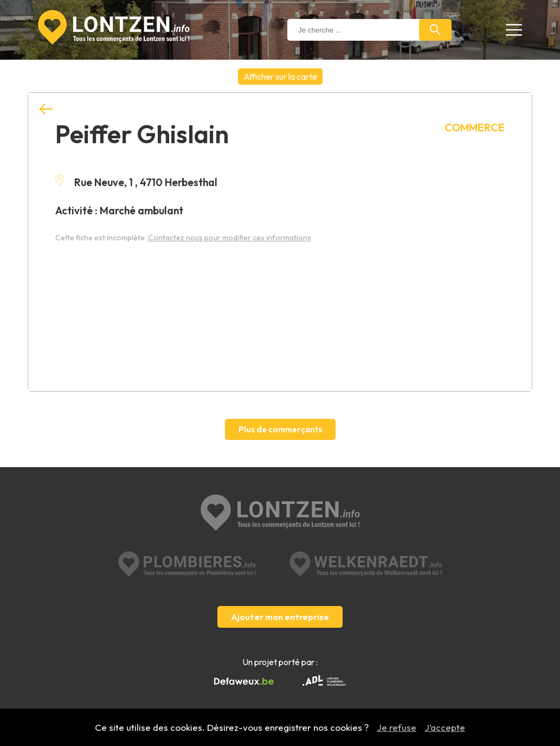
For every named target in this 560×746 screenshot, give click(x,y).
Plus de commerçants (280, 429)
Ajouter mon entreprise (280, 617)
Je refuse (397, 727)
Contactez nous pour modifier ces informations (230, 238)
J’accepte (445, 727)
